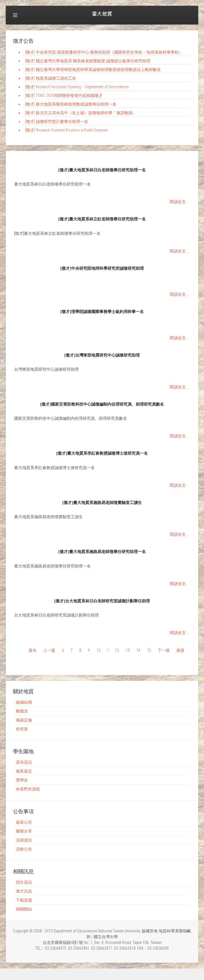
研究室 (22, 729)
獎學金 (22, 780)
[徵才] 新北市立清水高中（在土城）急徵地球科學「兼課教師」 (81, 113)
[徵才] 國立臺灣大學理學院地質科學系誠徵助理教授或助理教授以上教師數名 (93, 70)
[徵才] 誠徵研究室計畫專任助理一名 (57, 121)
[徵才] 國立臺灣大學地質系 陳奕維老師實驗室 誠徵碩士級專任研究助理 (88, 61)
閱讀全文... (179, 202)
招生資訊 (24, 882)
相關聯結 (24, 909)
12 (117, 650)
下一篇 (164, 650)
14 (138, 650)
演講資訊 (24, 840)
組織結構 (24, 702)
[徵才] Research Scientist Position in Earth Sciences (66, 130)
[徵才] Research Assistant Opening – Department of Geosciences (77, 87)
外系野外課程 (28, 789)
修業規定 (24, 771)
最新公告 (24, 822)
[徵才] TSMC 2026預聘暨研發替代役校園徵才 (64, 95)
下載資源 (24, 900)
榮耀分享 (24, 831)
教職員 (22, 711)
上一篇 (49, 650)
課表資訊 (24, 762)
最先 (33, 650)
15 (149, 650)
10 (99, 650)
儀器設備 (24, 720)
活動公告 (24, 849)
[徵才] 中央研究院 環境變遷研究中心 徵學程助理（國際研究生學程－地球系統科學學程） (104, 52)
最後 (180, 650)
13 (128, 650)
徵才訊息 (24, 891)
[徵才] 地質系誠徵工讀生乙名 (51, 78)
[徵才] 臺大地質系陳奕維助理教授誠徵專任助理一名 (71, 104)
